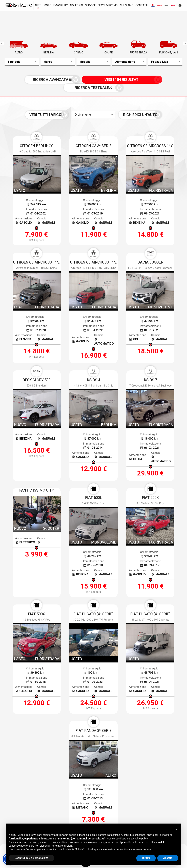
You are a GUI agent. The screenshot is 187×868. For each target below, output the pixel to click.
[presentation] (93, 728)
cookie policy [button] (141, 839)
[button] (176, 829)
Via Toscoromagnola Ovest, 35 (153, 810)
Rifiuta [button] (146, 858)
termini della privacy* (67, 715)
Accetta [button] (168, 858)
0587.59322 (143, 816)
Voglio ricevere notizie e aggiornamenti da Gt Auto (116, 715)
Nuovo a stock (41, 783)
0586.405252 (82, 816)
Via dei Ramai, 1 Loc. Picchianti (91, 810)
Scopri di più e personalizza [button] (31, 858)
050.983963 (19, 814)
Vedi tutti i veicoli (58, 109)
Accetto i (60, 715)
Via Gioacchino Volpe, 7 (29, 807)
